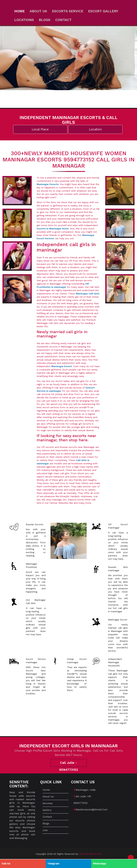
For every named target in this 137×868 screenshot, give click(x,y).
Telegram (53, 864)
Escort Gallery (103, 11)
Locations (24, 20)
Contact (63, 20)
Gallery (47, 810)
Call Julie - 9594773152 (69, 764)
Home (19, 11)
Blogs (45, 20)
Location (95, 129)
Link (45, 830)
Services (48, 803)
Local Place (40, 129)
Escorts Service (68, 11)
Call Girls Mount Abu (90, 854)
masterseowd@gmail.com (92, 810)
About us (38, 11)
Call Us (6, 864)
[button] (131, 858)
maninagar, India (86, 790)
